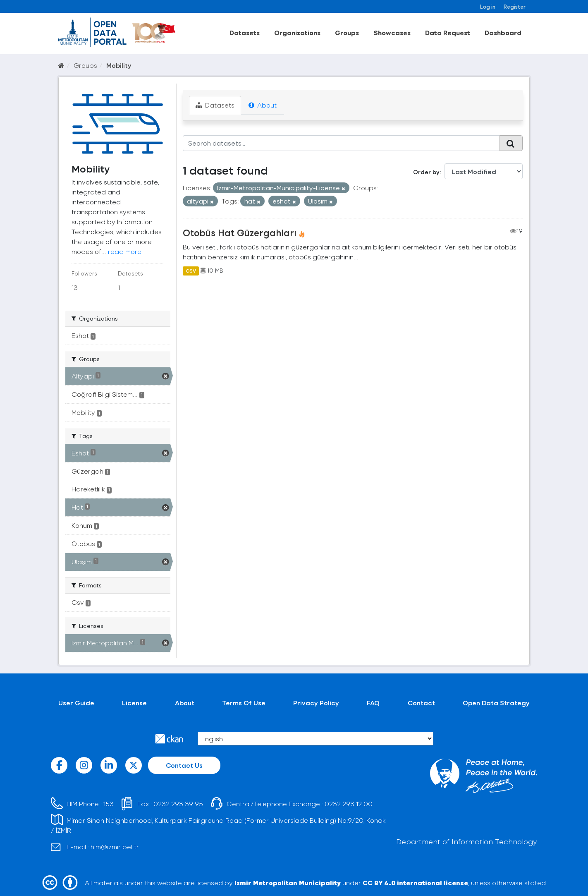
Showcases (392, 32)
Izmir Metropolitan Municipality (288, 883)
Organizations (297, 32)
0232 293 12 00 (349, 804)
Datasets (245, 32)
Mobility (119, 65)
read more (125, 251)
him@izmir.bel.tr (115, 847)
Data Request (448, 32)
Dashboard (503, 32)
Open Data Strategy (496, 703)
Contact (421, 703)
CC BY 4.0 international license (415, 883)
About (263, 105)
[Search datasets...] (341, 143)
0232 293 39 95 (178, 804)
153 (109, 804)
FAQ (373, 703)
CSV (191, 271)
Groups (347, 32)
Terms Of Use (244, 703)
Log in (488, 6)
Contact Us (184, 765)
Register (515, 6)
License (134, 703)
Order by (426, 172)
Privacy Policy (316, 703)
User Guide (76, 703)
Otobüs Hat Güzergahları (240, 232)
